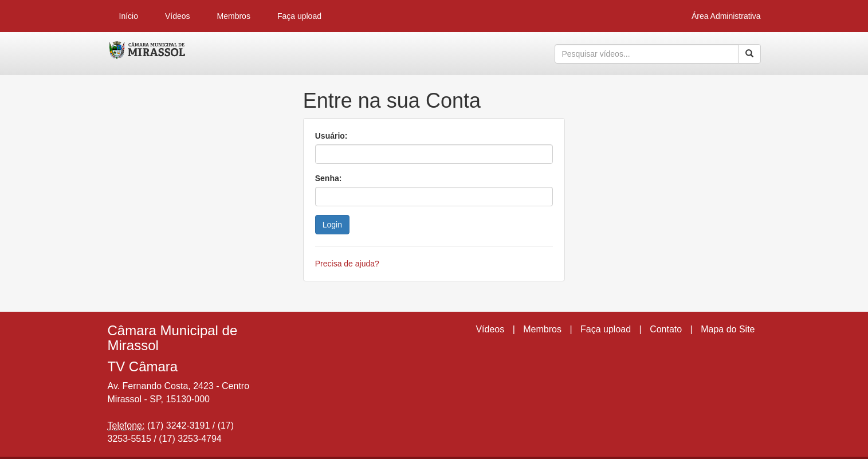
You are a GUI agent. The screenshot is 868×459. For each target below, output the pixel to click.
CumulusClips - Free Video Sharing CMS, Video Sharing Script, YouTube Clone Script (148, 54)
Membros (234, 16)
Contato (666, 329)
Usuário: (331, 136)
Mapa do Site (728, 329)
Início (129, 16)
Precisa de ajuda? (347, 264)
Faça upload (299, 16)
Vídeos (178, 16)
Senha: (329, 178)
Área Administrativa (726, 16)
